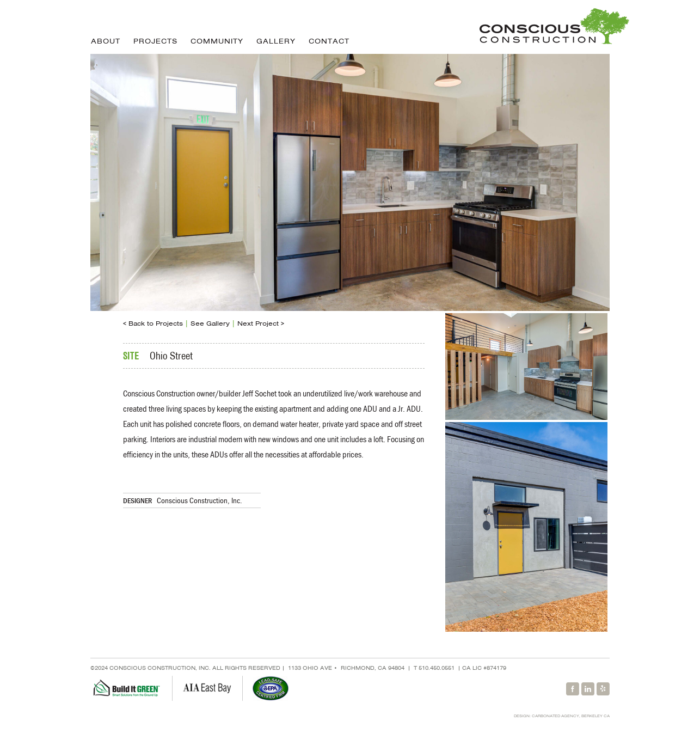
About (106, 41)
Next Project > (261, 323)
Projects (155, 41)
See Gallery (210, 323)
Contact (329, 41)
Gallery (276, 41)
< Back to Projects (153, 323)
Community (217, 41)
